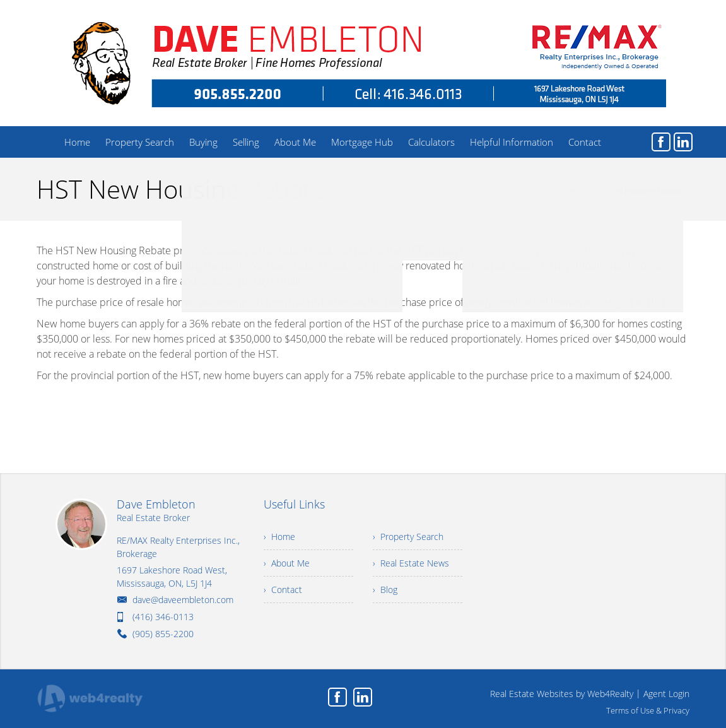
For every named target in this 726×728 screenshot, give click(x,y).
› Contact (283, 590)
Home (567, 191)
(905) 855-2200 (163, 634)
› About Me (287, 563)
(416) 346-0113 (163, 617)
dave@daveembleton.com (183, 600)
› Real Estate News (411, 563)
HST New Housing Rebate (637, 191)
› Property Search (408, 537)
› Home (279, 537)
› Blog (385, 590)
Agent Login (666, 694)
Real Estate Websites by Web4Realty (562, 694)
